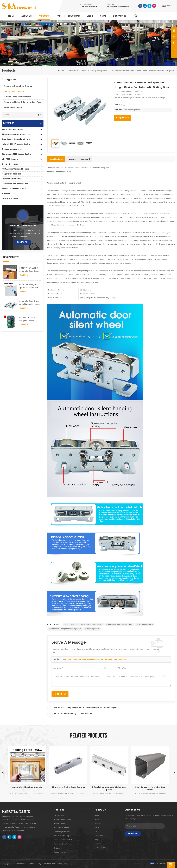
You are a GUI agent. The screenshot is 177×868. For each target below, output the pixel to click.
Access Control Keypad (63, 836)
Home (11, 16)
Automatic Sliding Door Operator (27, 787)
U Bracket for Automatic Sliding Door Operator (109, 789)
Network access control (63, 840)
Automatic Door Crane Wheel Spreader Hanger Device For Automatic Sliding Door (30, 303)
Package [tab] (72, 159)
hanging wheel (92, 629)
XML (53, 864)
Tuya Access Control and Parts (16, 139)
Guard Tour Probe (10, 199)
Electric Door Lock (10, 164)
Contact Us (119, 16)
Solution (98, 832)
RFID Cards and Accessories (15, 184)
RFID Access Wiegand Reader (15, 169)
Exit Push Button (60, 816)
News (103, 16)
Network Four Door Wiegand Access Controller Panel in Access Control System (31, 319)
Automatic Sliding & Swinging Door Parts (23, 102)
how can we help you (23, 226)
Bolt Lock (57, 848)
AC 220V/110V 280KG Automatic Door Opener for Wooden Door (30, 270)
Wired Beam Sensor (13, 107)
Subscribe (133, 834)
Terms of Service (101, 848)
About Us (27, 16)
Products (44, 16)
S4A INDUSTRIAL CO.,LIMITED (16, 812)
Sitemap (98, 844)
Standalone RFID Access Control (17, 154)
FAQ (59, 16)
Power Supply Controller (13, 179)
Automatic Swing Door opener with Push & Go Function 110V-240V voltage (29, 286)
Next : (54, 714)
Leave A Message (162, 865)
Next (174, 772)
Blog (96, 840)
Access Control (59, 824)
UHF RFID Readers (10, 159)
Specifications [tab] (56, 159)
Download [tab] (85, 159)
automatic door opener (63, 844)
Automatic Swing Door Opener (18, 86)
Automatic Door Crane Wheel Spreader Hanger (83, 624)
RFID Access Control (61, 828)
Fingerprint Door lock (12, 174)
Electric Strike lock (61, 852)
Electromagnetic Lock (12, 149)
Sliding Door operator (99, 71)
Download (74, 16)
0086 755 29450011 (88, 7)
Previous (3, 772)
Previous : (56, 708)
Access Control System (62, 820)
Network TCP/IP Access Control (16, 144)
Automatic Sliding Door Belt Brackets (76, 714)
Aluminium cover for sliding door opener (150, 789)
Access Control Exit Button (14, 189)
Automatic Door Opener (77, 71)
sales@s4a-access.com (118, 7)
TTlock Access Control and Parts (17, 134)
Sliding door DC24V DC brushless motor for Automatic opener (92, 708)
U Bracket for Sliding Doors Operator (68, 787)
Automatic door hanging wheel (119, 624)
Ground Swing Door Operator (17, 97)
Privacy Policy (63, 864)
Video (90, 16)
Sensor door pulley (145, 624)
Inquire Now (122, 118)
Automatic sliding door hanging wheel (65, 629)
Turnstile (6, 194)
